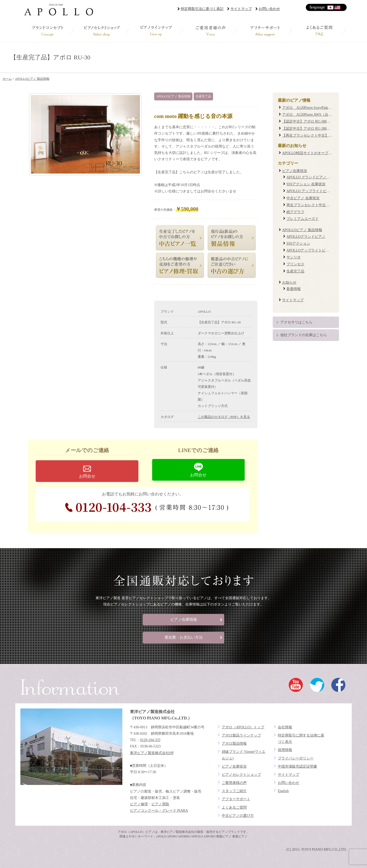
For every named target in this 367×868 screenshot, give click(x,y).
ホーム (7, 79)
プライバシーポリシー (296, 758)
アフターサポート (265, 31)
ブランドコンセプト (48, 31)
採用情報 (285, 750)
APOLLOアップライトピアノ (310, 250)
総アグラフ (295, 212)
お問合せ (87, 476)
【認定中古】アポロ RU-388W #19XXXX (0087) (319, 129)
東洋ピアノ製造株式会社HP (152, 753)
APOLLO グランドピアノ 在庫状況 (314, 177)
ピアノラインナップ (156, 31)
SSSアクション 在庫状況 (306, 184)
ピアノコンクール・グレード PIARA (159, 811)
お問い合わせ (269, 9)
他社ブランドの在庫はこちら (304, 335)
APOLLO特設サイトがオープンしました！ (316, 153)
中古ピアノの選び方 (238, 816)
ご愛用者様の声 (211, 31)
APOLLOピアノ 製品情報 (32, 79)
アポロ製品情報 (234, 744)
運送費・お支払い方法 (183, 637)
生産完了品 (203, 96)
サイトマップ (241, 9)
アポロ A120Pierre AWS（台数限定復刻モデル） (321, 115)
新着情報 (294, 289)
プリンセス (295, 264)
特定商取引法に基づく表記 (202, 9)
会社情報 (285, 727)
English (338, 8)
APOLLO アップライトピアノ (310, 191)
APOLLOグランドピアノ (306, 237)
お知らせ (289, 282)
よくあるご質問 (319, 31)
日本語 (331, 8)
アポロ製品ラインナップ (241, 735)
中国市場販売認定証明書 (297, 766)
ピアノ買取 (160, 804)
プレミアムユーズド (303, 219)
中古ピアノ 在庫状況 (303, 198)
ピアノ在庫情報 (184, 620)
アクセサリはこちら (296, 322)
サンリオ (294, 257)
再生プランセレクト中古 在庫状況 (314, 205)
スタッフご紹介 (234, 791)
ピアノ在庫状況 (295, 171)
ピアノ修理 (139, 804)
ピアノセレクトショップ (102, 31)
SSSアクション (298, 244)
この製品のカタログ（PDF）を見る (224, 417)
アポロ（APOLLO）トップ (243, 727)
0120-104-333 (147, 507)
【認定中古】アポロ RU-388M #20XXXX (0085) (319, 121)
